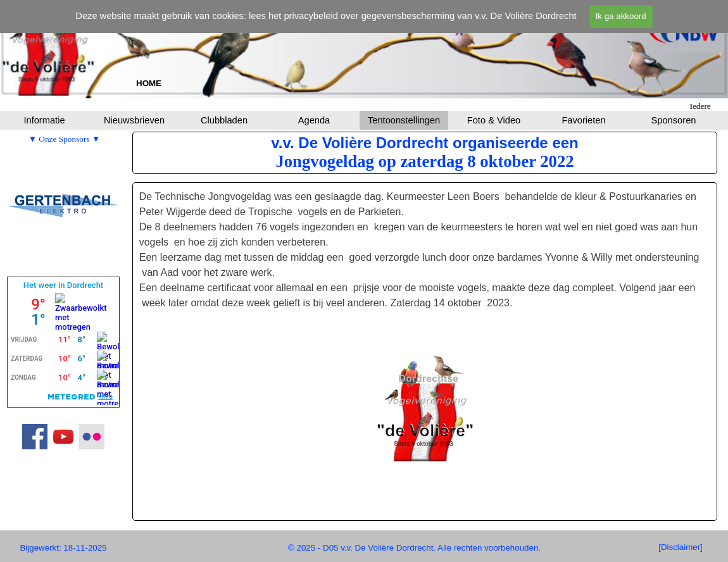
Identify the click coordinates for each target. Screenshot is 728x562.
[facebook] (35, 437)
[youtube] (63, 437)
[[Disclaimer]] (681, 547)
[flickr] (92, 437)
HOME (149, 83)
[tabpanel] (149, 83)
